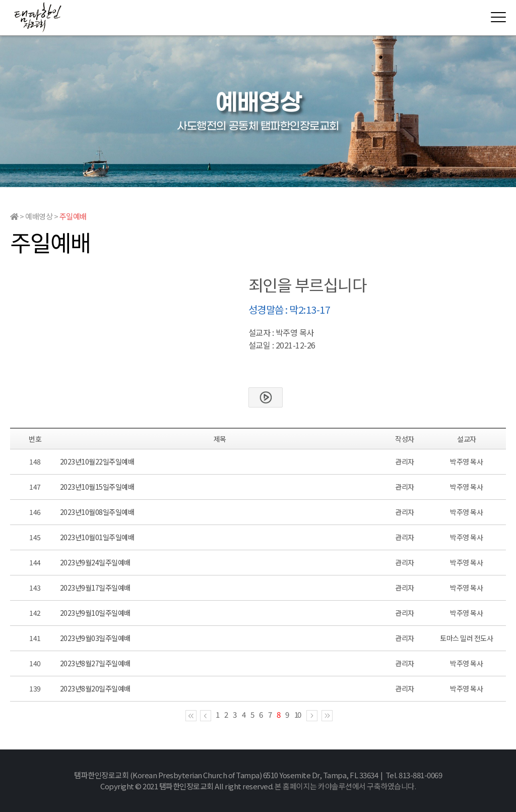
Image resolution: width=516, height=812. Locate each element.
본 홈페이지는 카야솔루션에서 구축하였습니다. (345, 786)
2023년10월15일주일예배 (97, 487)
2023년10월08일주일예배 (97, 512)
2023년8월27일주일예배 (95, 663)
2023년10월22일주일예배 (97, 461)
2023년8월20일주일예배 (95, 688)
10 (298, 714)
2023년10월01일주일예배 (97, 537)
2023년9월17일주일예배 (95, 588)
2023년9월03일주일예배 (95, 638)
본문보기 (266, 397)
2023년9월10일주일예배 (95, 613)
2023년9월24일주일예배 (95, 562)
